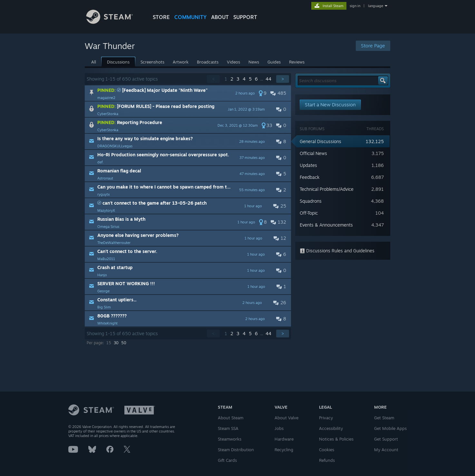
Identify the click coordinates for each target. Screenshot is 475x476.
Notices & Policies (336, 439)
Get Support (386, 439)
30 (116, 343)
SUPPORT (245, 17)
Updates (308, 165)
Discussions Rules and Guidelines (337, 251)
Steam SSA (228, 428)
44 (268, 79)
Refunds (327, 460)
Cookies (327, 450)
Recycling (284, 450)
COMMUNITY (190, 17)
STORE (161, 17)
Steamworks (230, 439)
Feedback (310, 177)
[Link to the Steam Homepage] (114, 22)
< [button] (213, 79)
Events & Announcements (326, 225)
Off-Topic (309, 213)
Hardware (284, 439)
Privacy (326, 418)
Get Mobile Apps (390, 428)
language (376, 6)
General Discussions (320, 141)
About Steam (231, 418)
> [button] (283, 79)
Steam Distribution (236, 450)
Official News (313, 153)
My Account (386, 450)
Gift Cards (227, 460)
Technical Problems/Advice (327, 189)
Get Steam (384, 418)
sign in (355, 6)
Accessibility (331, 428)
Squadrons (311, 201)
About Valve (286, 418)
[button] (188, 93)
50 (124, 343)
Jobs (279, 428)
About (220, 17)
